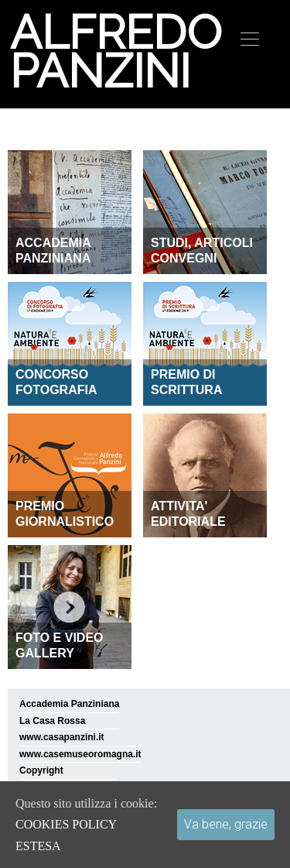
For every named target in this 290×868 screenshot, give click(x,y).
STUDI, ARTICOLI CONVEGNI (202, 250)
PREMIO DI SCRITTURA (186, 382)
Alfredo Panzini (114, 52)
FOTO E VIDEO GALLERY (60, 645)
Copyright (41, 770)
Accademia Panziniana (69, 704)
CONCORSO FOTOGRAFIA (56, 382)
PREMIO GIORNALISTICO (65, 514)
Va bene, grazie (226, 824)
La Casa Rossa (52, 721)
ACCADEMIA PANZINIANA (53, 250)
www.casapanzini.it (62, 737)
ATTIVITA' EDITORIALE (188, 514)
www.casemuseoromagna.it (80, 754)
